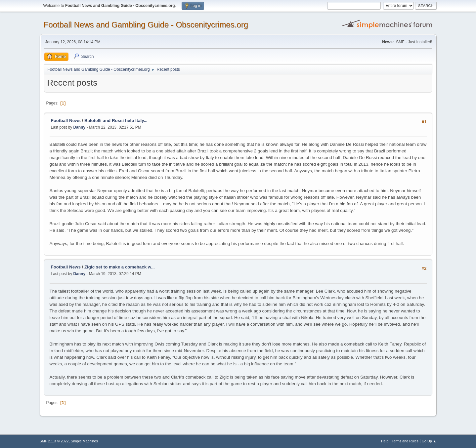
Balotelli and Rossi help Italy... (116, 121)
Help (385, 441)
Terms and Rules (405, 441)
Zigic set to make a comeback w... (120, 267)
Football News (66, 121)
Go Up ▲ (429, 441)
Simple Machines (84, 441)
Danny (79, 127)
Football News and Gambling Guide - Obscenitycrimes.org (146, 25)
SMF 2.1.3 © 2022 (54, 441)
